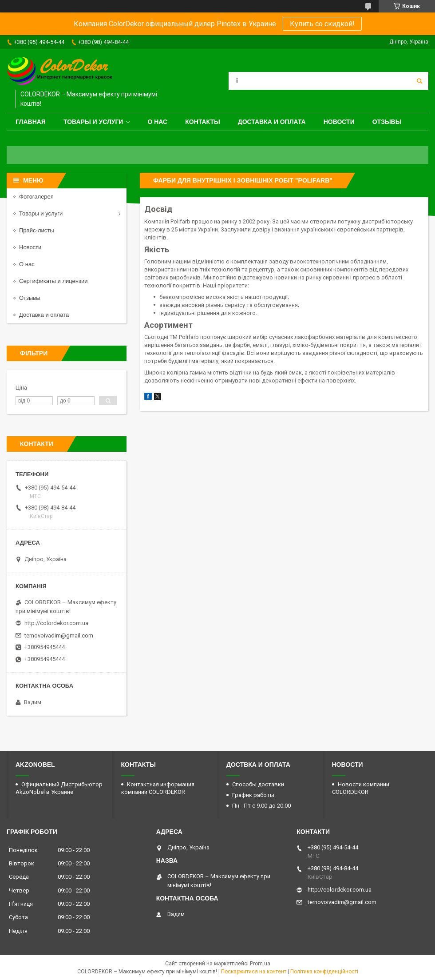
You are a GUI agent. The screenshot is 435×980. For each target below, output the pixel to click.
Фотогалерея (36, 197)
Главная (31, 122)
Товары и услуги (93, 122)
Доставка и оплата (272, 122)
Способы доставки (258, 784)
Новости (339, 122)
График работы (253, 795)
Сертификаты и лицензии (53, 281)
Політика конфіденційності (324, 972)
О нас (157, 122)
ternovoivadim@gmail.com (59, 635)
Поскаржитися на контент (254, 972)
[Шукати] (419, 81)
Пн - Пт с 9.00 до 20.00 (261, 806)
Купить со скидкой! (322, 24)
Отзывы (387, 122)
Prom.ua (260, 964)
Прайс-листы (37, 230)
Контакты (202, 122)
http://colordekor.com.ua (56, 623)
